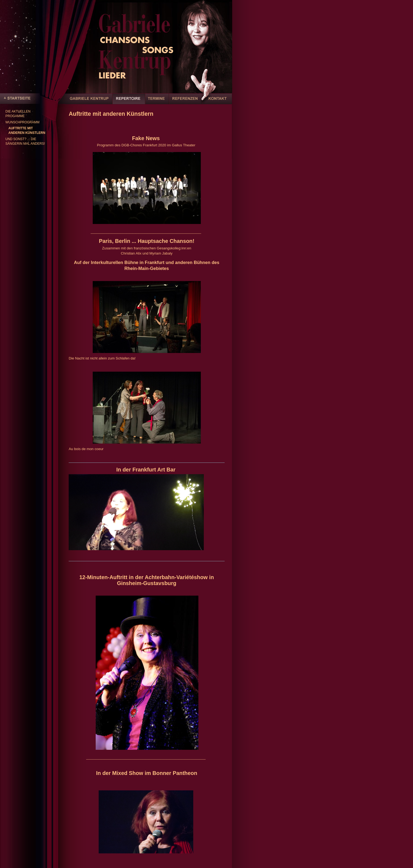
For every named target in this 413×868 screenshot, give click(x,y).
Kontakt (217, 102)
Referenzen (186, 102)
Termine (157, 102)
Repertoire (129, 102)
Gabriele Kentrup (89, 102)
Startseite (20, 99)
